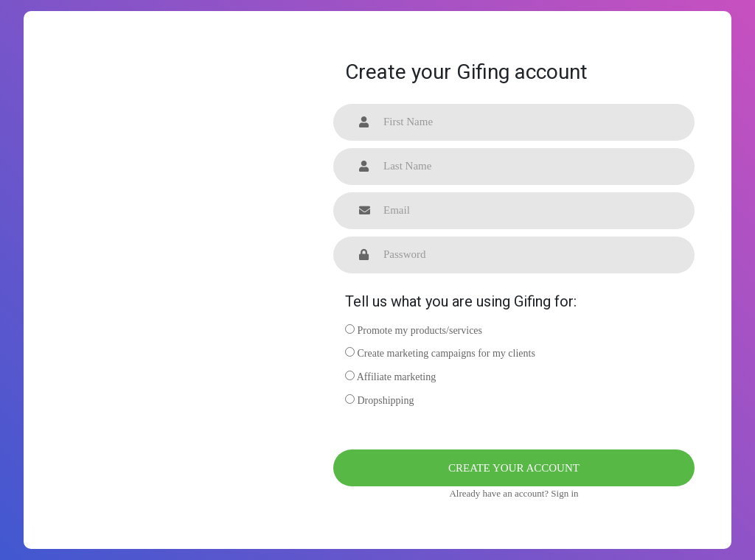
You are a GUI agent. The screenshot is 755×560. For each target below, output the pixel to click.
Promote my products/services (414, 330)
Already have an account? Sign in (514, 493)
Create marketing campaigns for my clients (440, 353)
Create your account (514, 468)
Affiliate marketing (390, 377)
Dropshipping (380, 400)
